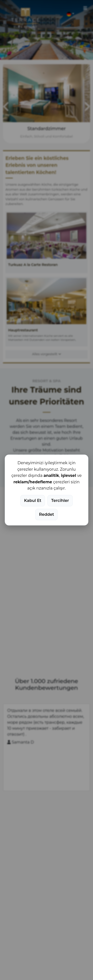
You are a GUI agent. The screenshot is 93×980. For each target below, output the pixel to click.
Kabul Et (33, 501)
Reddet (46, 514)
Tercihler (60, 501)
